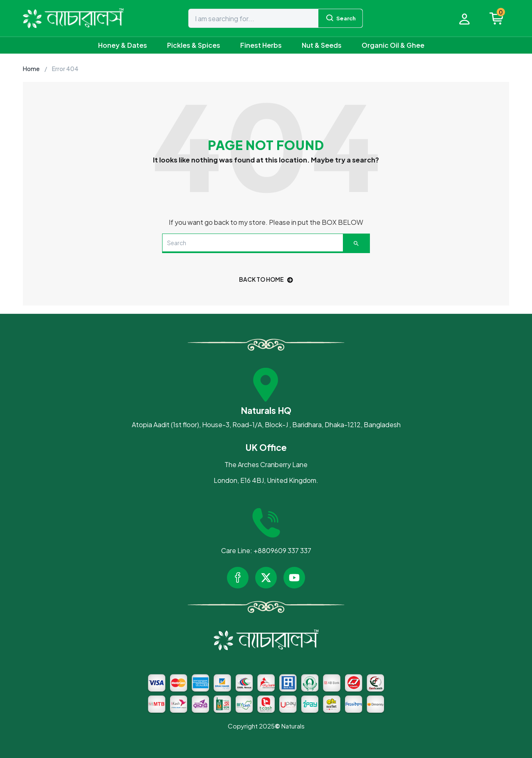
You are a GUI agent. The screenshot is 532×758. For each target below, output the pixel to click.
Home (31, 69)
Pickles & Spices (194, 45)
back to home (266, 279)
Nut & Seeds (322, 45)
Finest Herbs (261, 45)
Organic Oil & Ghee (393, 45)
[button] (501, 18)
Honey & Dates (123, 45)
